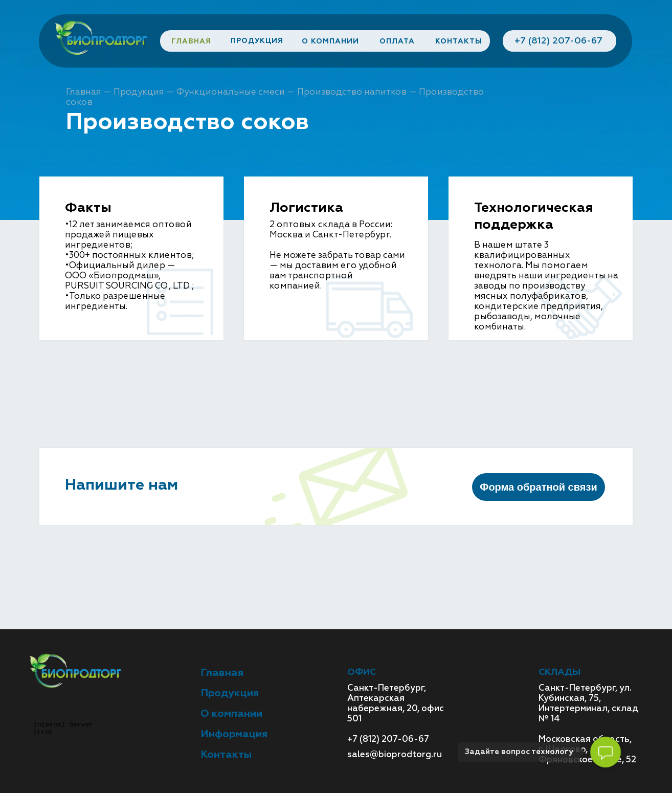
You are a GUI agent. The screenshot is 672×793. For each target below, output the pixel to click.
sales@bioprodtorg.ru (395, 754)
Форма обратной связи (538, 487)
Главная (84, 92)
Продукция (139, 92)
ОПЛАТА (397, 41)
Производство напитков (352, 92)
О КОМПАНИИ (330, 41)
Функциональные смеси (231, 92)
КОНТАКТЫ (459, 41)
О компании (231, 713)
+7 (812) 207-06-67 (558, 41)
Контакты (226, 754)
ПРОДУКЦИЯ (257, 41)
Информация (234, 734)
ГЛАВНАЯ (191, 41)
